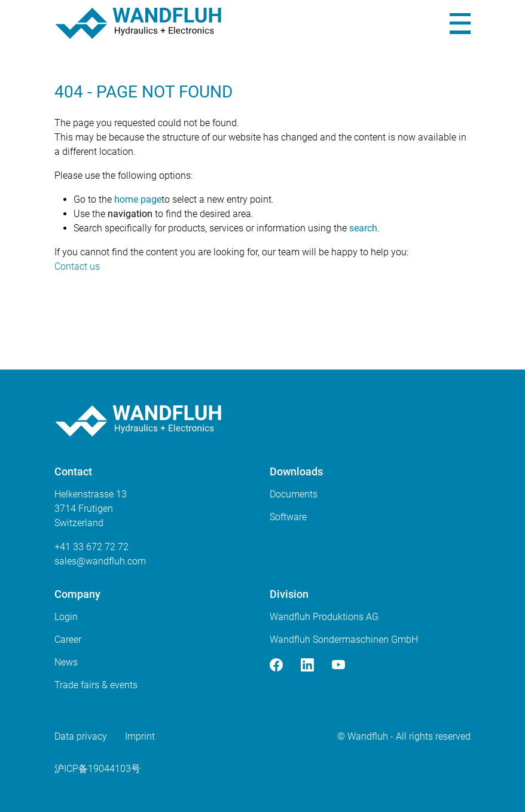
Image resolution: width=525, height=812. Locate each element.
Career (68, 639)
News (66, 662)
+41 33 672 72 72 (91, 547)
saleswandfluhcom (100, 561)
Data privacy (81, 736)
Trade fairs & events (96, 685)
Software (288, 517)
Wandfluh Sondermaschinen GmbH (344, 639)
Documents (294, 494)
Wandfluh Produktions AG (324, 617)
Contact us (77, 266)
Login (66, 617)
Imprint (140, 736)
